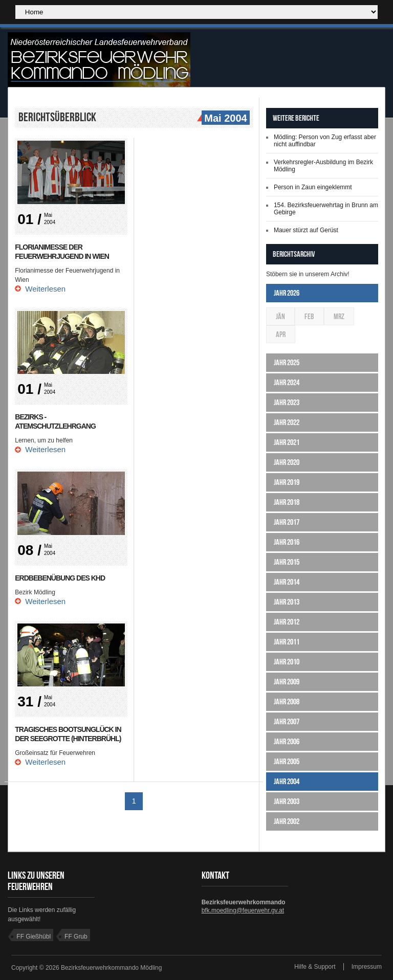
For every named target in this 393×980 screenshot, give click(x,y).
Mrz (339, 316)
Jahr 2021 (287, 442)
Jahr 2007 (287, 721)
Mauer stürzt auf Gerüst (306, 230)
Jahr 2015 (287, 562)
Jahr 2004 (287, 781)
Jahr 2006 (287, 741)
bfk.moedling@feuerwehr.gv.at (243, 910)
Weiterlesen (45, 289)
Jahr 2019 (287, 482)
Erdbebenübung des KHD (60, 578)
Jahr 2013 (287, 602)
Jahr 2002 (287, 821)
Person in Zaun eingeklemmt (313, 187)
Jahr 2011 (287, 642)
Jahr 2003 (287, 801)
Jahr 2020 (287, 462)
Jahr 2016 (287, 542)
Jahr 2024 (287, 382)
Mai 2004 (224, 119)
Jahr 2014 (287, 582)
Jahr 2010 (287, 662)
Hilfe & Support (315, 967)
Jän (280, 316)
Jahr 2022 (287, 422)
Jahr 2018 (287, 502)
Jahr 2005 (287, 761)
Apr (281, 334)
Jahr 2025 (287, 362)
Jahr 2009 (287, 682)
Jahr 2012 (287, 622)
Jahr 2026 (287, 293)
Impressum (367, 967)
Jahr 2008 (287, 701)
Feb (309, 316)
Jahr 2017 (287, 522)
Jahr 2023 (287, 402)
